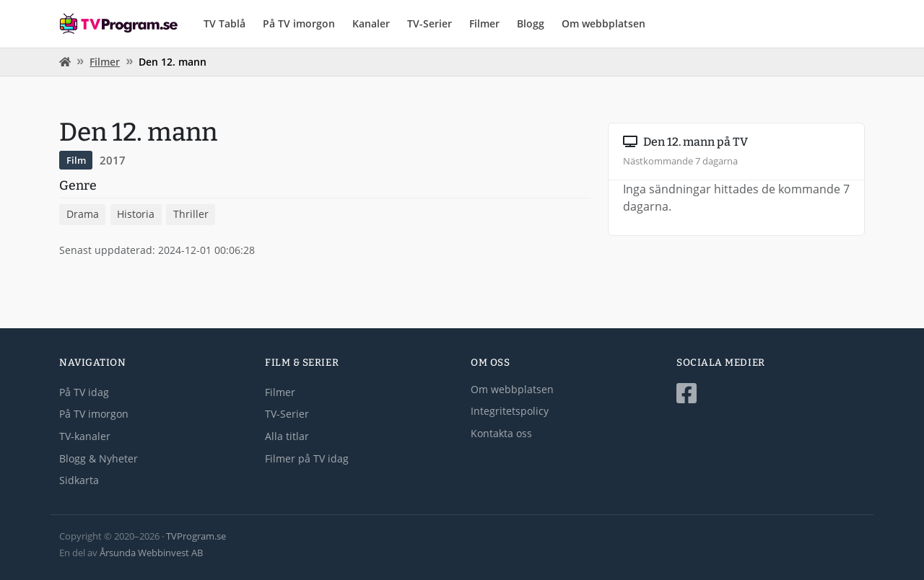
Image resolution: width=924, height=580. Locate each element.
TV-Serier (430, 23)
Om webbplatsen (603, 23)
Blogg (531, 23)
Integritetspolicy (510, 411)
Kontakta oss (501, 433)
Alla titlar (287, 436)
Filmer (484, 23)
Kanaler (371, 23)
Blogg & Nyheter (99, 458)
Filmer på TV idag (307, 458)
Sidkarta (79, 480)
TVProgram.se (196, 536)
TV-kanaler (85, 436)
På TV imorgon (299, 23)
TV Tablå (225, 23)
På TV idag (84, 392)
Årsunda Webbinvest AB (151, 553)
